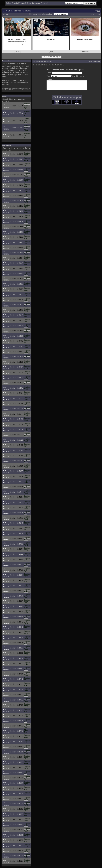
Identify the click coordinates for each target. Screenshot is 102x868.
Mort (99, 11)
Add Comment (95, 61)
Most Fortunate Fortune (37, 3)
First (8, 14)
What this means (75, 76)
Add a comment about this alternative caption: (63, 70)
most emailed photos (10, 66)
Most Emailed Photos (16, 3)
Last (92, 14)
